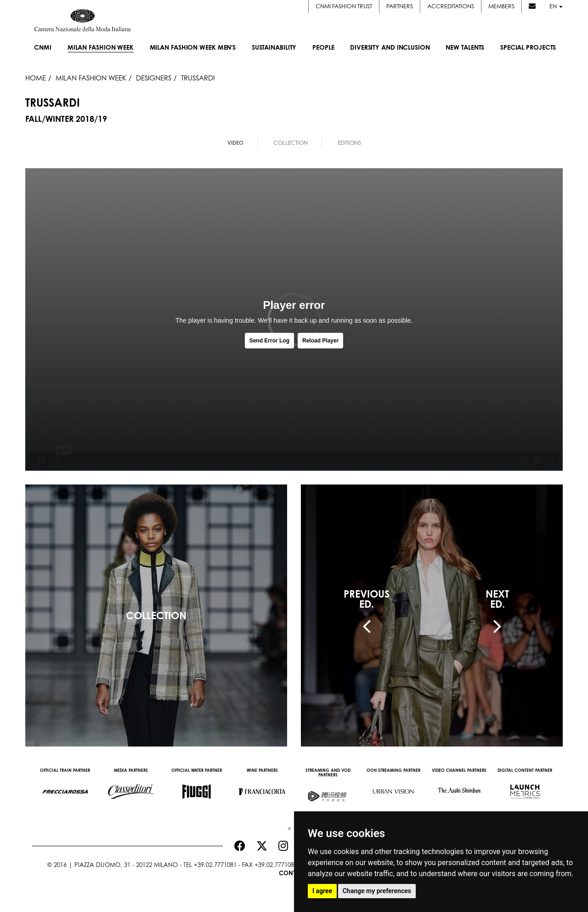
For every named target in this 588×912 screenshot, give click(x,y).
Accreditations (451, 6)
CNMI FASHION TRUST (344, 6)
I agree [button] (322, 891)
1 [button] (287, 826)
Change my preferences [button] (377, 891)
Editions (349, 143)
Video (235, 143)
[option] (65, 787)
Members (501, 6)
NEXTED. (497, 599)
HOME (36, 78)
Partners (400, 6)
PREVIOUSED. (367, 599)
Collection (291, 143)
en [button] (556, 6)
